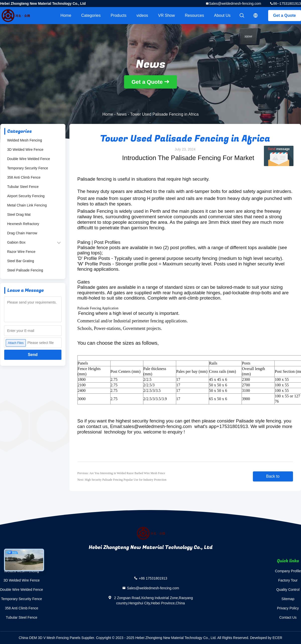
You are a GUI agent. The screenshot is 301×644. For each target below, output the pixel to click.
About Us (222, 15)
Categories (91, 15)
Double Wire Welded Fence (29, 159)
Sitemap (288, 599)
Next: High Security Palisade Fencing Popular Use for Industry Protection (122, 480)
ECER (277, 638)
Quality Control (288, 590)
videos (142, 15)
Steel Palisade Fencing (25, 270)
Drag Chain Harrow (22, 233)
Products (118, 15)
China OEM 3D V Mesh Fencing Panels (50, 638)
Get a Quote (285, 15)
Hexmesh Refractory (23, 224)
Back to (273, 476)
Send (33, 355)
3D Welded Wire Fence (25, 150)
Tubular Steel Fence (23, 187)
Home (66, 15)
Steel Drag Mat (19, 214)
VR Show (167, 15)
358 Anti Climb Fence (24, 177)
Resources (194, 15)
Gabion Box (16, 242)
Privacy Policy (288, 608)
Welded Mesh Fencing (25, 140)
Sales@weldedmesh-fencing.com (235, 4)
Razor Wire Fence (21, 252)
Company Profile (288, 571)
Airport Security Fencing (26, 196)
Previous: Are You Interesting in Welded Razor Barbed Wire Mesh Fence (121, 473)
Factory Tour (288, 580)
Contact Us (288, 617)
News (122, 114)
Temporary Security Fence (28, 168)
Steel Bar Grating (21, 261)
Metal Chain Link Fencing (27, 205)
